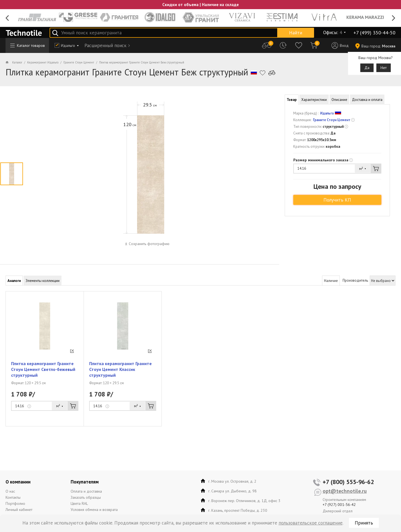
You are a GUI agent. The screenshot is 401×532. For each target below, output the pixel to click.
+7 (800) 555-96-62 (348, 482)
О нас (10, 491)
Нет (384, 68)
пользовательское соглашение (311, 523)
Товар (292, 100)
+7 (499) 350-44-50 (374, 33)
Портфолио (15, 503)
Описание (339, 100)
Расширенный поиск (106, 45)
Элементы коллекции (43, 281)
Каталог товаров (28, 45)
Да (367, 68)
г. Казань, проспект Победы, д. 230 (238, 510)
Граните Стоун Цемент (332, 120)
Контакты (13, 497)
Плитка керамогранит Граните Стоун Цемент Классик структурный (120, 369)
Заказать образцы (86, 497)
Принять (364, 523)
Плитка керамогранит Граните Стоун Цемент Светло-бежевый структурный (43, 369)
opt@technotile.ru (345, 491)
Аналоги (14, 281)
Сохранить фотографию (149, 244)
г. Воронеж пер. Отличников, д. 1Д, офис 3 (244, 501)
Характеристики (314, 100)
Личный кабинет (19, 510)
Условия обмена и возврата (94, 510)
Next (394, 18)
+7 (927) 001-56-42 (339, 505)
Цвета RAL (79, 503)
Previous (7, 18)
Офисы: (333, 32)
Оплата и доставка (86, 491)
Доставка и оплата (367, 100)
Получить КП (337, 200)
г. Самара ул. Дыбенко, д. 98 (232, 491)
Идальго (68, 45)
